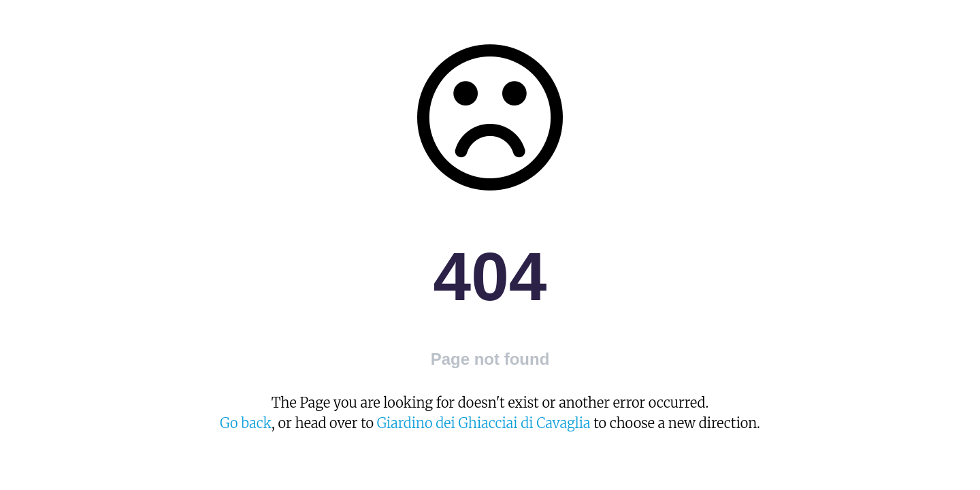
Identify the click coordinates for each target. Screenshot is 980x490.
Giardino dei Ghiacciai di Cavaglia (484, 423)
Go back (246, 423)
